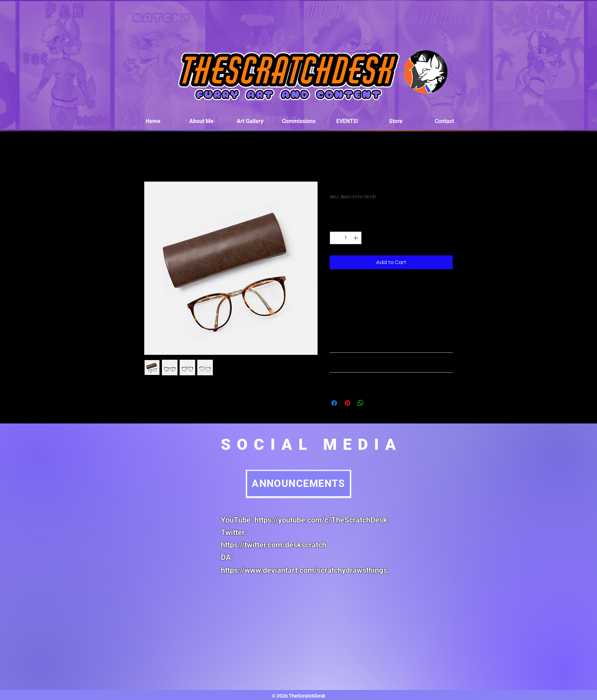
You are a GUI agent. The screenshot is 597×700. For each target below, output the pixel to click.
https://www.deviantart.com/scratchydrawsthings (304, 570)
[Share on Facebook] (334, 403)
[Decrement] (335, 238)
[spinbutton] (346, 238)
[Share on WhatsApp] (361, 403)
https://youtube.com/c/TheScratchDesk (321, 520)
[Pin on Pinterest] (347, 403)
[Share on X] (374, 403)
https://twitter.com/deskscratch (274, 545)
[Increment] (356, 238)
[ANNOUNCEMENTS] (298, 484)
